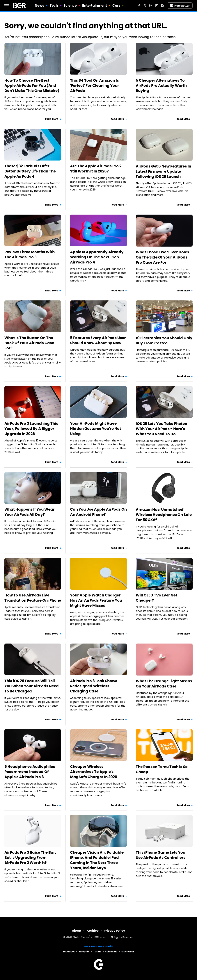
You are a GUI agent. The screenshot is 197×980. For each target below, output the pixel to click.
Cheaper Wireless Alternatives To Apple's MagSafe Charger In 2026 (94, 772)
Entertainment (95, 5)
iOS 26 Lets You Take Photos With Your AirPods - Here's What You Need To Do (161, 429)
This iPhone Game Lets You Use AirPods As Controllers (161, 855)
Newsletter (180, 6)
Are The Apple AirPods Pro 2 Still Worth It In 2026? (96, 169)
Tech (54, 5)
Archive (93, 931)
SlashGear (128, 952)
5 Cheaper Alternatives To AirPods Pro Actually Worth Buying (161, 85)
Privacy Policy (114, 931)
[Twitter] (145, 6)
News (39, 5)
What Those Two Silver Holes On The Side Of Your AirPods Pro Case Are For (162, 257)
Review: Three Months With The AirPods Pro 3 (30, 254)
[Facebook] (139, 6)
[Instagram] (151, 6)
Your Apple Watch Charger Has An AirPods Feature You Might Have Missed (96, 600)
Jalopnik (84, 952)
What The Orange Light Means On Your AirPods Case (164, 684)
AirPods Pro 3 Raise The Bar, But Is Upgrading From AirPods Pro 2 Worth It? (30, 858)
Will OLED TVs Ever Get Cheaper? (156, 598)
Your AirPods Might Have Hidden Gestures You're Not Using (96, 429)
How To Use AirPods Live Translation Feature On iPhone (33, 598)
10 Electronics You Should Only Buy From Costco (164, 341)
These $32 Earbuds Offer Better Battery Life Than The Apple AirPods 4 (30, 171)
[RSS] (163, 6)
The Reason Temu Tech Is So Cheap (162, 769)
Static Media (81, 937)
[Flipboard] (157, 6)
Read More (52, 119)
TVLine (97, 952)
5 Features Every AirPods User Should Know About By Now (98, 340)
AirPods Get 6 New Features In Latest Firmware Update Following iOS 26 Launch (163, 171)
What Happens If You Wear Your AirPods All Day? (30, 512)
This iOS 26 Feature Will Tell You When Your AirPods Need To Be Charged (32, 686)
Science (70, 5)
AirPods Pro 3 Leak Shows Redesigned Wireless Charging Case (94, 686)
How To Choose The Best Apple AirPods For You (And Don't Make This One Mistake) (32, 85)
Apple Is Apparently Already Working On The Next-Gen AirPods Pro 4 (97, 257)
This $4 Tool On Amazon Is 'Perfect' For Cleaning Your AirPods (95, 85)
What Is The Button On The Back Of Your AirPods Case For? (29, 343)
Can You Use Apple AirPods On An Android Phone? (98, 512)
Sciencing (111, 952)
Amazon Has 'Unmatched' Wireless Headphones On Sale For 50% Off (164, 515)
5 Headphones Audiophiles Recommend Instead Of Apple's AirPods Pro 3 (30, 772)
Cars (116, 5)
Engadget (69, 952)
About (77, 931)
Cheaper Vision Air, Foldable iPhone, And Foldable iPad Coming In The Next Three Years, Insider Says (97, 860)
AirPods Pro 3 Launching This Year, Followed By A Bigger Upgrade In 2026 (31, 429)
